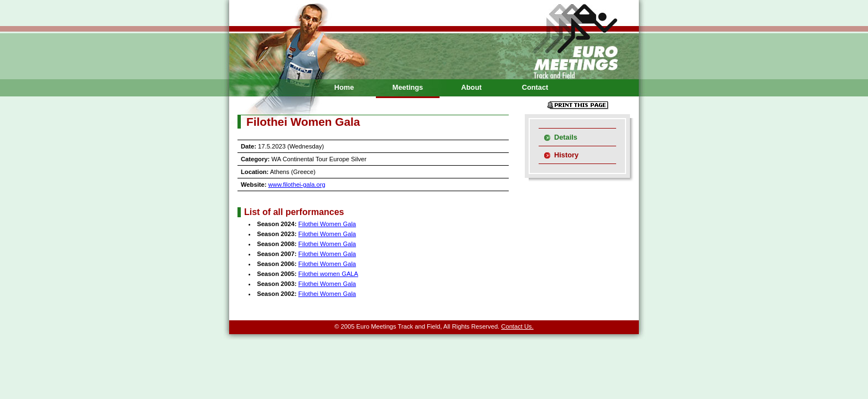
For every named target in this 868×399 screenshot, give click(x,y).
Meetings (408, 87)
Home (344, 87)
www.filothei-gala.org (297, 185)
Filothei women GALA (328, 274)
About (471, 87)
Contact (535, 87)
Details (566, 137)
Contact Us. (517, 326)
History (566, 155)
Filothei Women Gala (327, 224)
